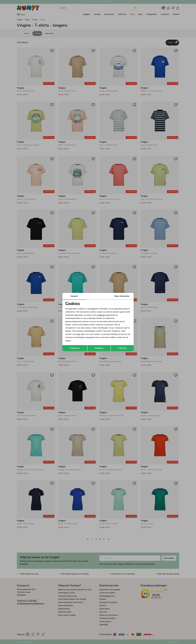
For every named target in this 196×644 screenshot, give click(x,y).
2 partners (101, 315)
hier (79, 334)
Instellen (122, 348)
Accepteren (75, 348)
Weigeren (99, 348)
